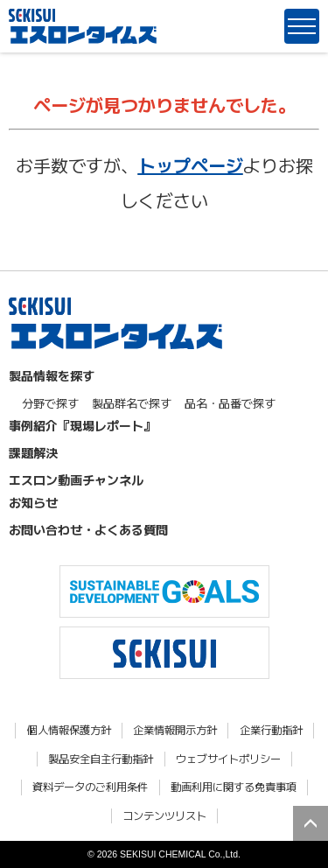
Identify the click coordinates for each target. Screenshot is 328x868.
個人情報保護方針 (69, 730)
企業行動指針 (271, 730)
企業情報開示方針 (175, 730)
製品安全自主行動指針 (101, 759)
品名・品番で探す (230, 403)
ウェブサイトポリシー (228, 759)
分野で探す (50, 403)
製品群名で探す (132, 403)
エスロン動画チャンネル (76, 479)
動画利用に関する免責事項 (234, 787)
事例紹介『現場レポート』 (82, 425)
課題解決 (33, 452)
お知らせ (33, 502)
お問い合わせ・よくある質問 (88, 529)
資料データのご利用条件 (90, 787)
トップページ (191, 165)
